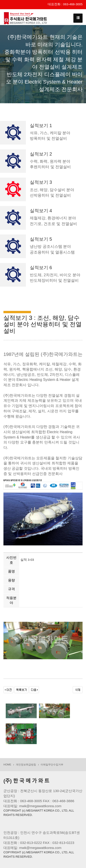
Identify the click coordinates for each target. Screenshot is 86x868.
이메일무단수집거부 (52, 765)
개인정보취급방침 (26, 765)
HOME (7, 765)
